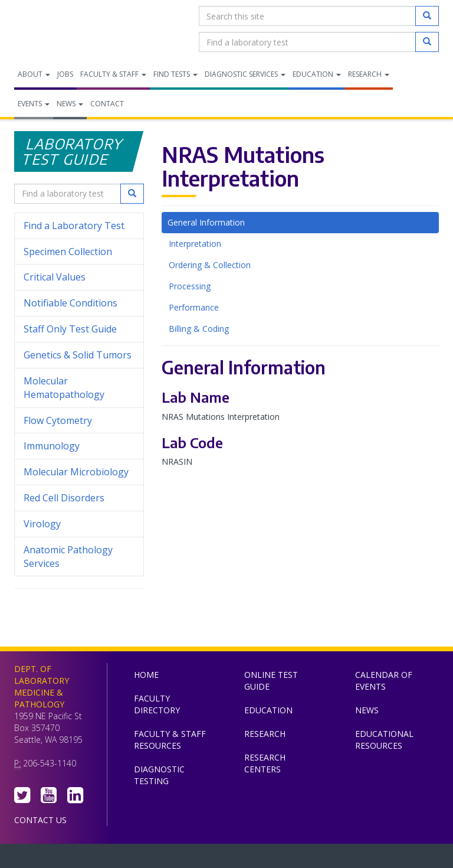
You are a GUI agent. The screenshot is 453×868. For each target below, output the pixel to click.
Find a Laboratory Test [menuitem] (74, 226)
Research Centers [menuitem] (265, 763)
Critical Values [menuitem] (55, 277)
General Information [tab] (206, 222)
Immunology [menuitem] (52, 446)
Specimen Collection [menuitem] (68, 252)
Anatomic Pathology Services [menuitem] (68, 557)
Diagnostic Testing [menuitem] (159, 775)
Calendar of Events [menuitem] (384, 681)
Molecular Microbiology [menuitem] (76, 472)
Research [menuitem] (369, 74)
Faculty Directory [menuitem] (157, 704)
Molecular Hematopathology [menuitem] (64, 388)
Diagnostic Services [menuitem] (245, 74)
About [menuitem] (34, 74)
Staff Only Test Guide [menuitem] (79, 329)
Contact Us (40, 820)
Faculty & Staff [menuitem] (113, 74)
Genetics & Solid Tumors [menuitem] (78, 355)
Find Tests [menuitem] (175, 74)
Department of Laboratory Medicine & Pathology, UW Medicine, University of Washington (75, 29)
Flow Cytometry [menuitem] (58, 420)
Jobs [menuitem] (65, 74)
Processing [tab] (190, 286)
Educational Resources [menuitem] (384, 740)
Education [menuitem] (317, 74)
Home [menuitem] (146, 675)
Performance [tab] (194, 307)
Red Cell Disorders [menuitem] (64, 498)
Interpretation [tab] (195, 244)
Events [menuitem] (34, 104)
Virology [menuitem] (79, 524)
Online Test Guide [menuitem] (271, 681)
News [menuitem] (70, 104)
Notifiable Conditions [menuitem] (79, 303)
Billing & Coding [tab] (199, 329)
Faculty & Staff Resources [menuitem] (170, 740)
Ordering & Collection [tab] (210, 265)
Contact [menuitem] (107, 104)
